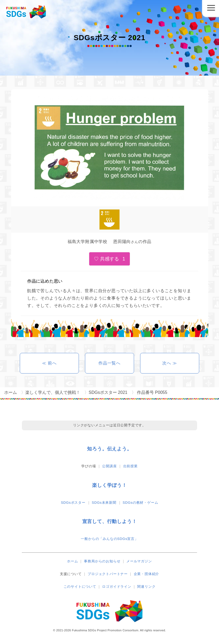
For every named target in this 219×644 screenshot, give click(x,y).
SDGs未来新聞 (104, 503)
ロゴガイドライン (117, 587)
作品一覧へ (109, 363)
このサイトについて (80, 587)
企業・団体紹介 (147, 574)
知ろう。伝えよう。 (109, 449)
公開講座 (109, 466)
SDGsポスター (73, 503)
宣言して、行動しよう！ (110, 521)
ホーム (72, 561)
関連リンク (146, 587)
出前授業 (130, 466)
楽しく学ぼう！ (109, 485)
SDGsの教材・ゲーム (140, 503)
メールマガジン (139, 561)
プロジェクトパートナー (108, 574)
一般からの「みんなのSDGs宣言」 (109, 539)
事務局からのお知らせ (102, 561)
